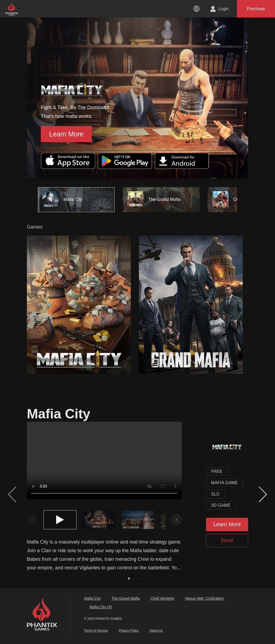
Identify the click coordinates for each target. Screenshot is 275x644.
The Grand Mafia (126, 598)
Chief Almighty (162, 598)
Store (227, 540)
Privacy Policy (129, 631)
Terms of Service (96, 631)
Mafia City (92, 598)
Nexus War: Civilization (205, 598)
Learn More (66, 134)
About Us (156, 631)
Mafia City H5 (101, 607)
